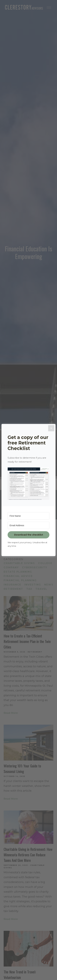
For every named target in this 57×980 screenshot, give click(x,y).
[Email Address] (28, 525)
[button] (28, 484)
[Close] (51, 428)
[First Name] (28, 516)
